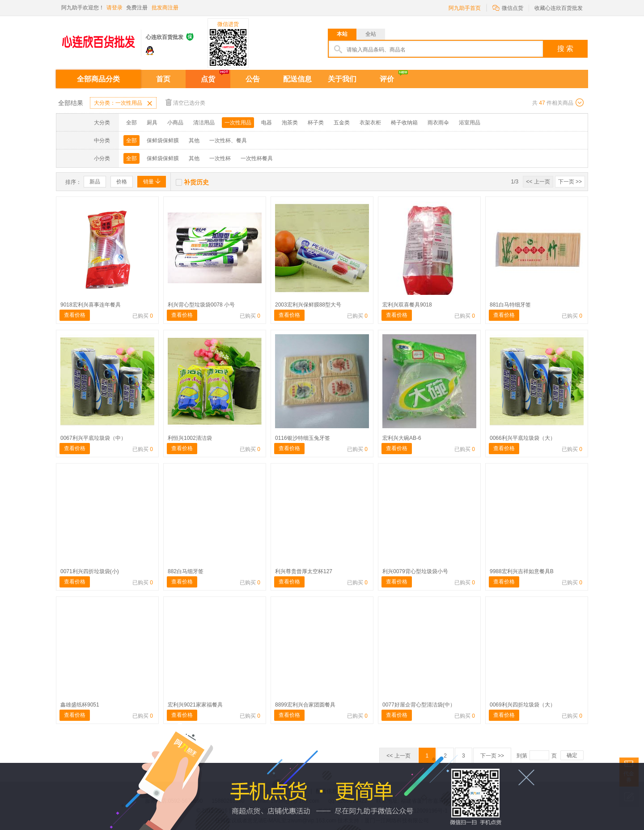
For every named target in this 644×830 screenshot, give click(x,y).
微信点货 (508, 7)
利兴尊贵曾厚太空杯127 (304, 571)
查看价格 (75, 315)
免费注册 (137, 8)
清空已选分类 (185, 102)
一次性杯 (220, 158)
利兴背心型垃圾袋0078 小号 (201, 305)
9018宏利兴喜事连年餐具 (91, 305)
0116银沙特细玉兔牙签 (303, 438)
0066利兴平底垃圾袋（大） (523, 438)
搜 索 (565, 49)
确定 (572, 755)
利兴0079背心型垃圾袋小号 (415, 571)
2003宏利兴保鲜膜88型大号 (308, 305)
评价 (387, 79)
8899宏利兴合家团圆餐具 (305, 705)
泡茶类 (290, 123)
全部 (131, 123)
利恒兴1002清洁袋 (190, 438)
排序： (73, 182)
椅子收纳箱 (404, 123)
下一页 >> (570, 182)
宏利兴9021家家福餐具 (195, 705)
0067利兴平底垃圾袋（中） (93, 438)
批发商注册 (165, 8)
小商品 (175, 123)
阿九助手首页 (465, 8)
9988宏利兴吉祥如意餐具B (522, 571)
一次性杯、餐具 (228, 140)
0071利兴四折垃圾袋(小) (90, 571)
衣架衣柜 (370, 123)
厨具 (152, 123)
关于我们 (342, 79)
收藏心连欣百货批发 (559, 8)
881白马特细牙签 (510, 305)
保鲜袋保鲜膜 (163, 140)
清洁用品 (204, 123)
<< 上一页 (538, 182)
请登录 (114, 8)
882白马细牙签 (186, 571)
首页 (163, 79)
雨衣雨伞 (438, 123)
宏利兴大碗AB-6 (402, 438)
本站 (342, 34)
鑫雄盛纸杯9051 (80, 705)
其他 (194, 140)
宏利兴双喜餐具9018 (407, 305)
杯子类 (316, 123)
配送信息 (297, 79)
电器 (267, 123)
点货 (208, 79)
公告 (253, 79)
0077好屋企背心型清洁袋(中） (419, 705)
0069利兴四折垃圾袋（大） (523, 705)
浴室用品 (470, 123)
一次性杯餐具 (257, 158)
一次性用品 (238, 123)
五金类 (342, 123)
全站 (371, 34)
